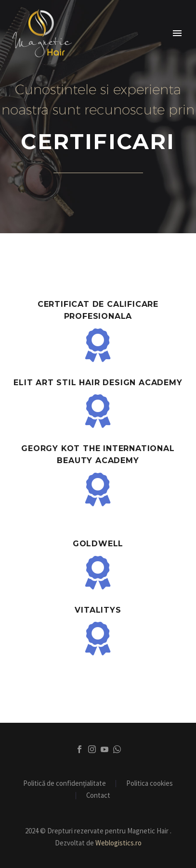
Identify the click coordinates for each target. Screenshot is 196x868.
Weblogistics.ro (118, 843)
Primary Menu (177, 33)
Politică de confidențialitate (65, 784)
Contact (98, 796)
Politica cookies (150, 784)
